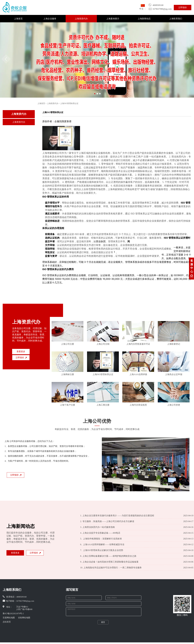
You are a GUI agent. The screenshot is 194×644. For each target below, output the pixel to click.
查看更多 (21, 352)
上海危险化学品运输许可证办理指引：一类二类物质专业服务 (111, 568)
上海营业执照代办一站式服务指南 (97, 527)
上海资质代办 (81, 19)
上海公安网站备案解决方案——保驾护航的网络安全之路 (108, 556)
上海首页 (18, 19)
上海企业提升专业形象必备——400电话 (100, 533)
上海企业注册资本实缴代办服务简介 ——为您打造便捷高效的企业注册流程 (117, 516)
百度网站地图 (9, 618)
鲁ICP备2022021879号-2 (13, 613)
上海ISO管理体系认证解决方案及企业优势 (102, 550)
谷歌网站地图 (24, 618)
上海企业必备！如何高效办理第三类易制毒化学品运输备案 (109, 562)
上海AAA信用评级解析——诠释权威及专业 (102, 545)
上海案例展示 (113, 19)
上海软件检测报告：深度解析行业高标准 (101, 539)
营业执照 (101, 241)
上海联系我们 (176, 19)
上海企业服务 (50, 19)
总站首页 (7, 622)
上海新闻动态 (144, 19)
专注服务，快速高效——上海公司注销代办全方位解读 (107, 521)
